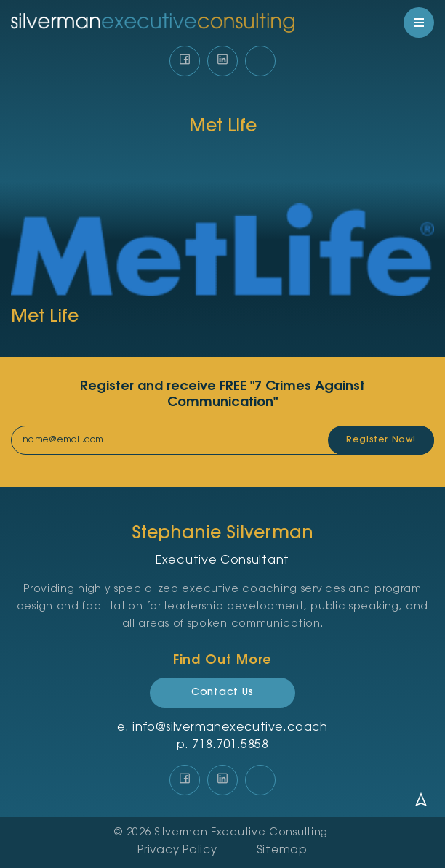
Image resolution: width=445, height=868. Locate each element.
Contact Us (222, 693)
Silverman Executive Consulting (241, 833)
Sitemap (282, 851)
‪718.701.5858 (230, 745)
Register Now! (381, 440)
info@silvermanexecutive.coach (230, 728)
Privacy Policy (177, 851)
